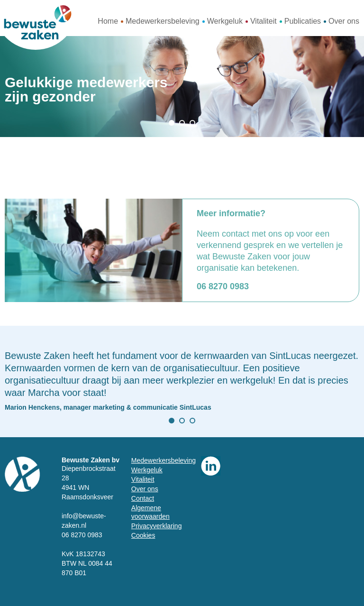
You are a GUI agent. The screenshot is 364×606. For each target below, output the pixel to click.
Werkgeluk (225, 21)
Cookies (143, 535)
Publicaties (303, 21)
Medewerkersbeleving (163, 21)
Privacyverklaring (157, 526)
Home (108, 21)
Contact (143, 498)
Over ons (344, 21)
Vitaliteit (264, 21)
